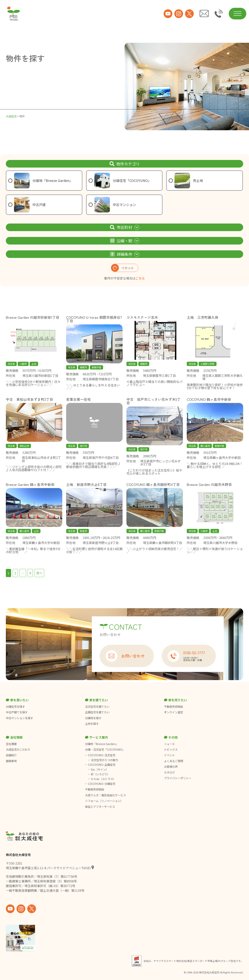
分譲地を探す (93, 718)
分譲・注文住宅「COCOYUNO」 (105, 749)
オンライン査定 (174, 712)
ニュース (169, 744)
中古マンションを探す (19, 718)
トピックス (171, 749)
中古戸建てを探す (17, 712)
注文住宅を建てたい (97, 707)
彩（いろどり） (100, 774)
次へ (39, 573)
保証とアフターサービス (100, 807)
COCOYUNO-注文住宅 (102, 755)
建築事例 (11, 761)
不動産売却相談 (174, 707)
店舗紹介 (11, 755)
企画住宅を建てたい (97, 712)
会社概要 (11, 744)
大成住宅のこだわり (18, 749)
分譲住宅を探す (15, 707)
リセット (122, 268)
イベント (169, 755)
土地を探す (92, 724)
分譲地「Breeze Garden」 (102, 744)
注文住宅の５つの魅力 (104, 760)
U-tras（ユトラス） (103, 779)
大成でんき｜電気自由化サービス (106, 795)
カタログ (169, 772)
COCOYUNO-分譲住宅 (102, 784)
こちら (140, 278)
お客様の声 (171, 767)
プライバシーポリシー (178, 778)
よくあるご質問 (174, 761)
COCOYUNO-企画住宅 (102, 765)
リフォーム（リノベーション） (104, 801)
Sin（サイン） (100, 770)
